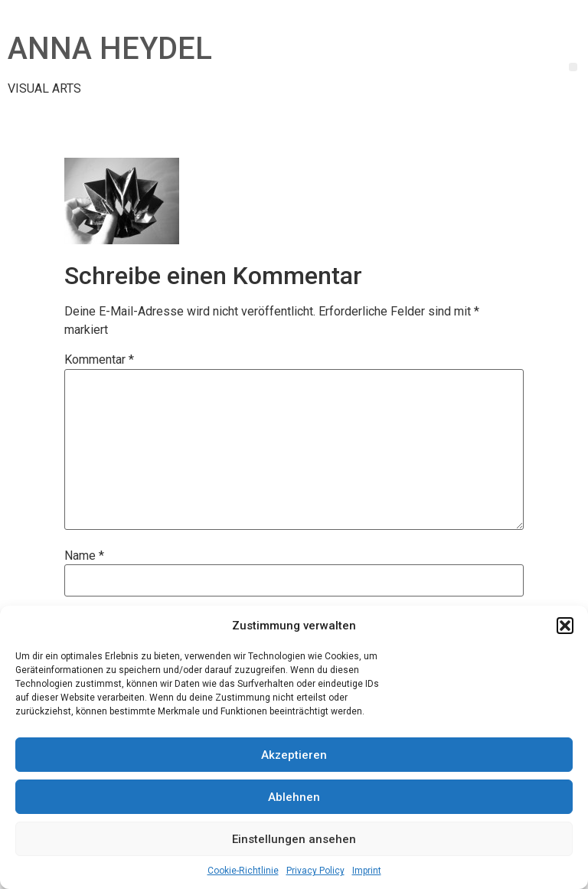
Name (84, 556)
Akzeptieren (294, 755)
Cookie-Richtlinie (243, 871)
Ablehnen (294, 797)
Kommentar (99, 360)
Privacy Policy (315, 871)
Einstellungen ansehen (294, 839)
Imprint (367, 871)
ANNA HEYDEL (110, 49)
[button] (565, 626)
